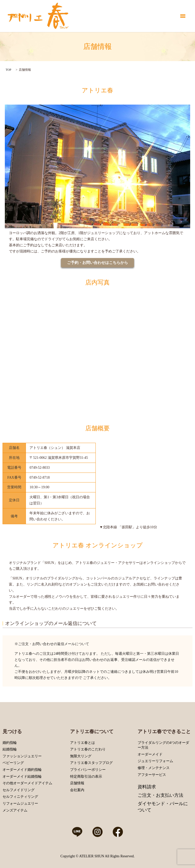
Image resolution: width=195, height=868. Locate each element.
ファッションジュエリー (22, 756)
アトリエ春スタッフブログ (91, 763)
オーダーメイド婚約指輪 (22, 770)
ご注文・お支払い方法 (160, 795)
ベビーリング (13, 763)
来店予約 (18, 16)
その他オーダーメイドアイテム (27, 783)
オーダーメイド (150, 754)
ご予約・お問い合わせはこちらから (97, 262)
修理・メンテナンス (154, 768)
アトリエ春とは (83, 743)
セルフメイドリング (19, 790)
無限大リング (81, 756)
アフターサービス (152, 775)
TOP (8, 70)
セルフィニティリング (20, 797)
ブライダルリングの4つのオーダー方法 (163, 745)
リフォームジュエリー (20, 803)
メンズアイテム (15, 810)
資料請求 (147, 787)
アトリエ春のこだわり (88, 749)
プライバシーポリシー (88, 770)
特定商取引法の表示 (86, 777)
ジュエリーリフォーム (155, 761)
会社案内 (77, 790)
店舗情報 (77, 783)
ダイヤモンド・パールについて (163, 807)
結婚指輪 (10, 749)
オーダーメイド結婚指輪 (22, 777)
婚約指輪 (10, 743)
